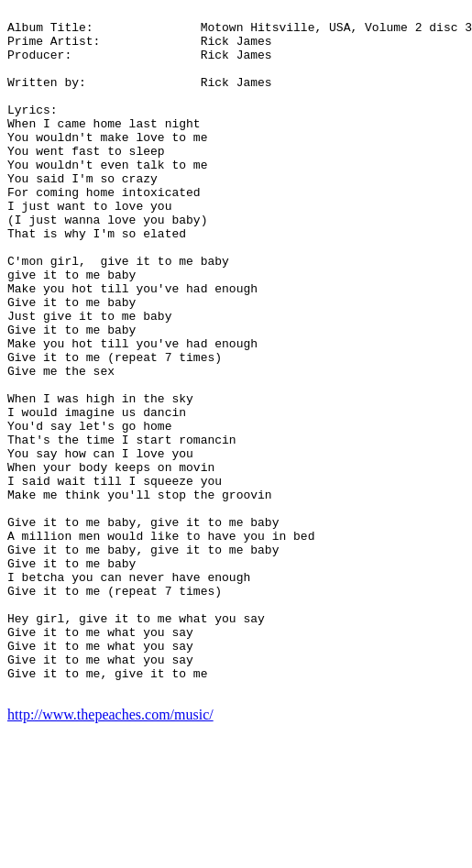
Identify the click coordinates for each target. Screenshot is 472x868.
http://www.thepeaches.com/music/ (110, 852)
